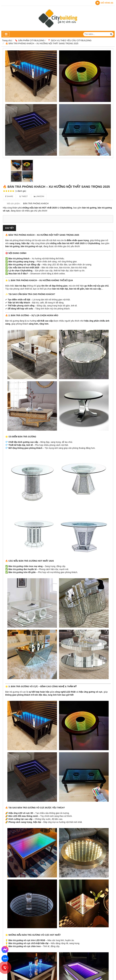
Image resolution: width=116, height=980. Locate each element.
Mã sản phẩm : (14, 203)
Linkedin (39, 196)
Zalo (5, 958)
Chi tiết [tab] (9, 228)
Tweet (23, 196)
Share (9, 196)
